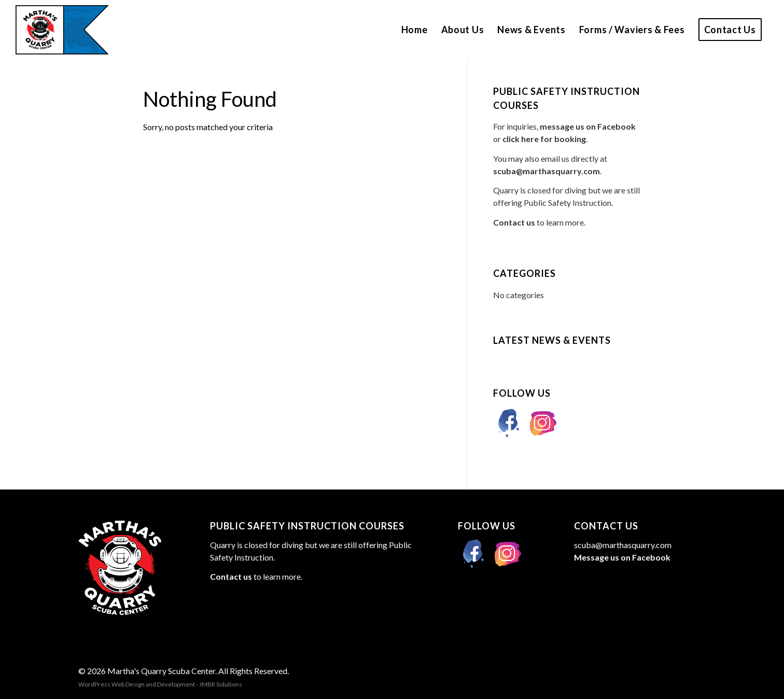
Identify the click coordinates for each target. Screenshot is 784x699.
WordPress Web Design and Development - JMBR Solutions (160, 684)
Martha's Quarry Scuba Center (161, 671)
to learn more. (539, 222)
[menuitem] (415, 30)
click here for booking (544, 139)
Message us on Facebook (622, 557)
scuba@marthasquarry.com (547, 171)
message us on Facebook (588, 126)
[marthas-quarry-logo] (62, 30)
